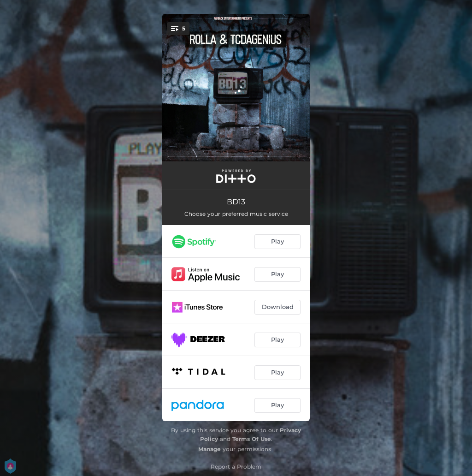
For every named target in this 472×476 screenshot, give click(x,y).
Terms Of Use (252, 439)
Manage (209, 449)
